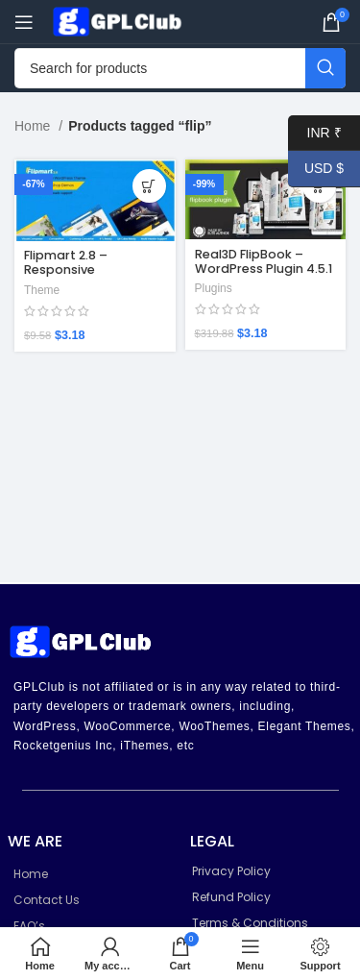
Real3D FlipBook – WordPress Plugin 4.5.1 (264, 261)
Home (34, 126)
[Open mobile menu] (24, 22)
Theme (42, 290)
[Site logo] (120, 20)
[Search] (180, 68)
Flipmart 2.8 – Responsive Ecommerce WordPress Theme (81, 277)
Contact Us (47, 900)
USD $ (316, 169)
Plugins (214, 288)
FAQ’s (29, 926)
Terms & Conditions (250, 923)
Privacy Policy (231, 871)
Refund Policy (231, 897)
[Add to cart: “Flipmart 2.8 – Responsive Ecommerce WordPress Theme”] (149, 186)
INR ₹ (315, 133)
